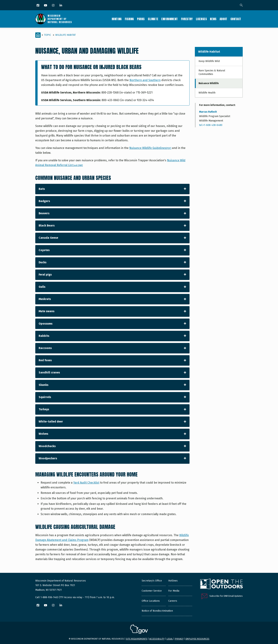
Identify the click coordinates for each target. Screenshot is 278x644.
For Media (174, 591)
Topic (48, 35)
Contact (236, 19)
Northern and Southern (145, 80)
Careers (173, 601)
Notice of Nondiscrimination (157, 611)
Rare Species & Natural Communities (212, 72)
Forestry (187, 19)
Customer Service (152, 591)
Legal (170, 639)
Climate (153, 19)
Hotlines (173, 581)
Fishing (129, 19)
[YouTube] (46, 6)
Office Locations (151, 601)
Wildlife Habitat (66, 35)
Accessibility (157, 639)
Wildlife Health (207, 93)
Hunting (117, 19)
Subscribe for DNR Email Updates (226, 596)
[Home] (38, 35)
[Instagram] (53, 6)
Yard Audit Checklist (86, 483)
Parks (141, 19)
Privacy (179, 639)
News (213, 19)
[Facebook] (38, 6)
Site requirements (137, 639)
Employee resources (197, 639)
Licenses (201, 19)
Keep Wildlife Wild (209, 61)
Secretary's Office (152, 581)
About (223, 19)
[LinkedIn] (61, 6)
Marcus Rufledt (208, 112)
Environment (170, 19)
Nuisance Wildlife (209, 83)
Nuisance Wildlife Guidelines (150, 148)
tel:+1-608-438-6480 (211, 125)
